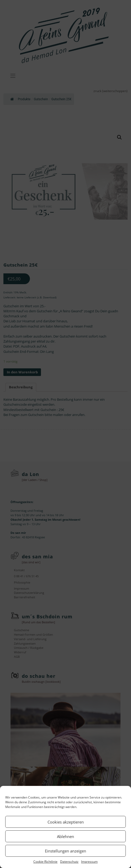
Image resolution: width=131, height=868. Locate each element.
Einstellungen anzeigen (65, 851)
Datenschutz (69, 862)
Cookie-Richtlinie (45, 862)
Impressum (89, 862)
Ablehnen (65, 836)
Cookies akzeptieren (66, 822)
